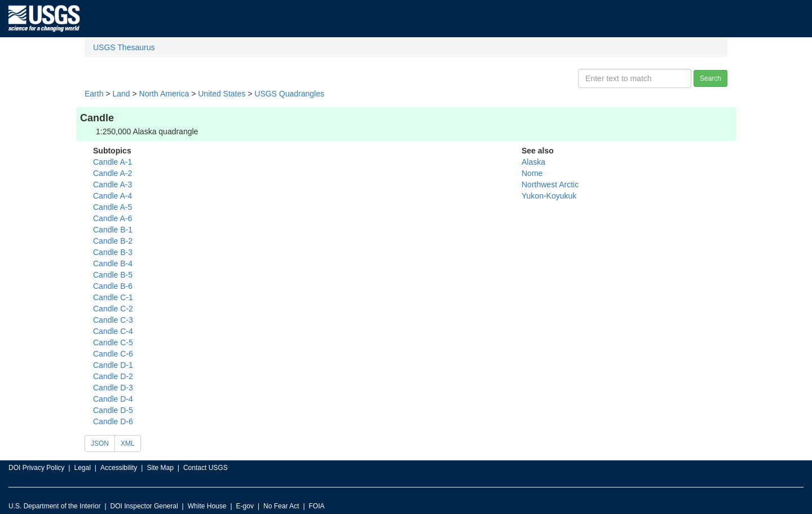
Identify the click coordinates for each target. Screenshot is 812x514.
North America (164, 94)
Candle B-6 (113, 286)
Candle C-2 (113, 309)
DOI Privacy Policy (36, 468)
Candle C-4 (113, 331)
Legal (82, 468)
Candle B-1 (113, 230)
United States (222, 94)
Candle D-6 (113, 421)
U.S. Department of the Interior (54, 506)
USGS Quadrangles (289, 94)
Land (121, 94)
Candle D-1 (113, 365)
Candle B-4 (113, 263)
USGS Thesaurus (124, 47)
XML (128, 443)
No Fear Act (281, 506)
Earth (94, 94)
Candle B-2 (113, 241)
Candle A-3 (112, 184)
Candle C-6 (113, 354)
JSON (100, 443)
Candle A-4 (112, 196)
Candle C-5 (113, 342)
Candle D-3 (113, 388)
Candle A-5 (112, 207)
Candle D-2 (113, 376)
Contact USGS (206, 468)
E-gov (245, 506)
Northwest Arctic (550, 184)
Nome (532, 173)
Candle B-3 (113, 252)
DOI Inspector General (144, 506)
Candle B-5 (113, 275)
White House (207, 506)
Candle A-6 (112, 218)
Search (710, 78)
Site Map (160, 468)
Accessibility (119, 468)
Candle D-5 (113, 410)
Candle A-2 (112, 173)
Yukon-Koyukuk (549, 196)
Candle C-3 (113, 320)
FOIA (317, 506)
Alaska (533, 162)
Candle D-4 (113, 399)
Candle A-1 (112, 162)
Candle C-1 (113, 297)
